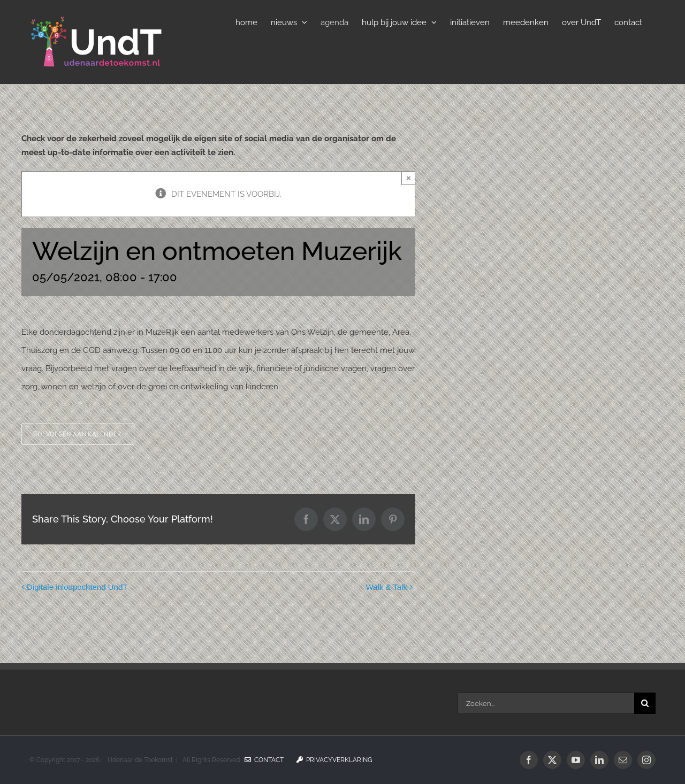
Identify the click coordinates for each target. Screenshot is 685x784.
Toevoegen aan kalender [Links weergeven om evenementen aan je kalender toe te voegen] (78, 434)
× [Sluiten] (409, 178)
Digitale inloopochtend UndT (77, 587)
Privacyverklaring (334, 760)
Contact (264, 760)
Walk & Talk (386, 587)
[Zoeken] (645, 703)
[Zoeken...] (546, 703)
